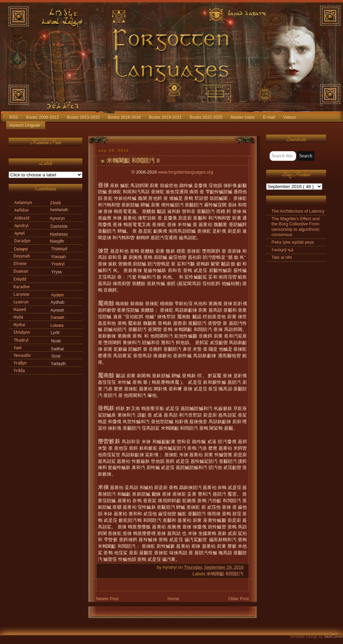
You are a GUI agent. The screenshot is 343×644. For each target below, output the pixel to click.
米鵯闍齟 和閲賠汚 (225, 574)
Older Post (239, 599)
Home (173, 599)
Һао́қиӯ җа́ (283, 250)
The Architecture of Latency (298, 211)
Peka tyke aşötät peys (293, 242)
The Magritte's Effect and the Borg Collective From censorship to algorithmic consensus (296, 227)
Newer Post (107, 599)
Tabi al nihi (282, 257)
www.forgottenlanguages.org (185, 172)
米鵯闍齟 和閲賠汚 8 (133, 161)
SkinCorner (334, 636)
